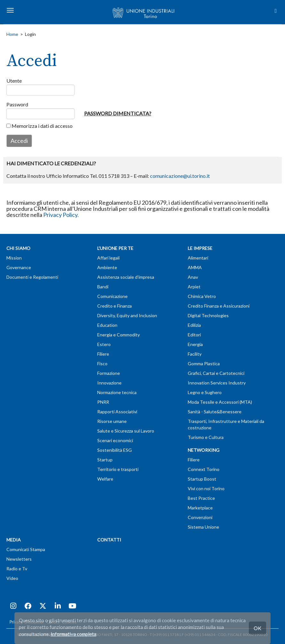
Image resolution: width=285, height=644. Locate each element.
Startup (105, 460)
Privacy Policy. (61, 215)
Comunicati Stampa (26, 549)
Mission (14, 258)
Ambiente (107, 267)
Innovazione (109, 383)
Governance (19, 267)
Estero (104, 344)
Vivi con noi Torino (206, 488)
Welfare (105, 479)
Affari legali (108, 258)
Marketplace (200, 508)
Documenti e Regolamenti (32, 277)
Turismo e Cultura (206, 437)
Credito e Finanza (115, 306)
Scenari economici (115, 440)
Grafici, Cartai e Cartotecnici (216, 373)
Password (12, 104)
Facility (195, 354)
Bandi (103, 287)
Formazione (109, 373)
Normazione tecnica (117, 392)
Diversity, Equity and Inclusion (127, 315)
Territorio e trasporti (118, 469)
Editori (194, 335)
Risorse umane (112, 421)
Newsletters (19, 559)
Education (107, 325)
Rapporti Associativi (117, 412)
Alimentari (198, 258)
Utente (12, 81)
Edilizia (194, 325)
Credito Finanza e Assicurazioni (219, 306)
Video (12, 578)
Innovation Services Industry (217, 383)
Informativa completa (73, 634)
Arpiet (194, 287)
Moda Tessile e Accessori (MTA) (220, 402)
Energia (195, 344)
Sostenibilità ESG (115, 450)
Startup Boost (202, 479)
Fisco (102, 363)
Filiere (103, 354)
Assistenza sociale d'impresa (126, 277)
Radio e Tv (17, 569)
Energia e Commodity (119, 335)
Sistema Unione (203, 527)
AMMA (195, 267)
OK (257, 628)
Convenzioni (200, 517)
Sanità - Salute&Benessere (215, 412)
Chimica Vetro (202, 296)
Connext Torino (204, 469)
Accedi (19, 141)
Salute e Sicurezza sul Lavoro (126, 431)
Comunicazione (112, 296)
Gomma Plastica (204, 363)
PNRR (103, 402)
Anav (193, 277)
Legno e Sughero (205, 392)
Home (12, 34)
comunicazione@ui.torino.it (180, 176)
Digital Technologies (208, 315)
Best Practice (201, 498)
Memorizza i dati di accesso (40, 126)
